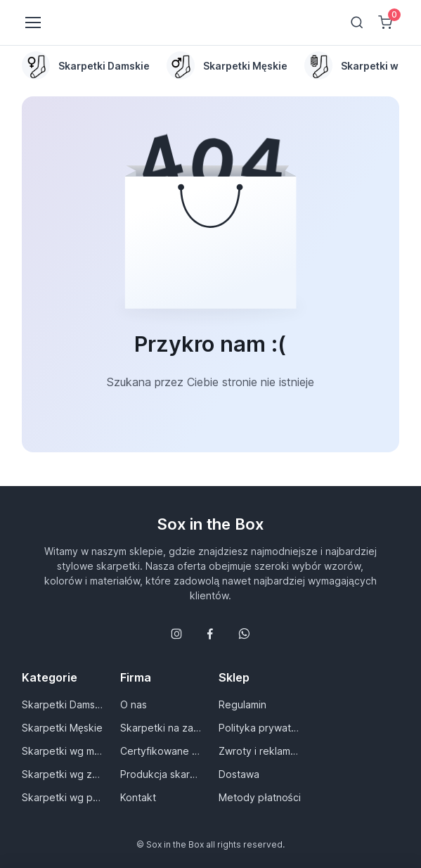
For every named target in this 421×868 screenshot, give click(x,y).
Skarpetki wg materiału (63, 751)
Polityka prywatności (259, 728)
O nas (134, 704)
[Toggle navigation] (32, 23)
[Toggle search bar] (357, 23)
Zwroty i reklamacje (259, 751)
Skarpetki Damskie (63, 704)
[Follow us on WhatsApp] (244, 634)
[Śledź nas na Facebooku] (210, 634)
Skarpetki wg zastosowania (63, 774)
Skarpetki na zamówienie (161, 728)
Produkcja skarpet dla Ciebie (161, 774)
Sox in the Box (210, 524)
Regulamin (242, 704)
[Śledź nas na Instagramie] (176, 634)
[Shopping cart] (385, 23)
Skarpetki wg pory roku (63, 797)
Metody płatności (259, 797)
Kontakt (138, 797)
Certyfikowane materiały (161, 751)
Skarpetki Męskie (62, 728)
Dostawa (239, 774)
